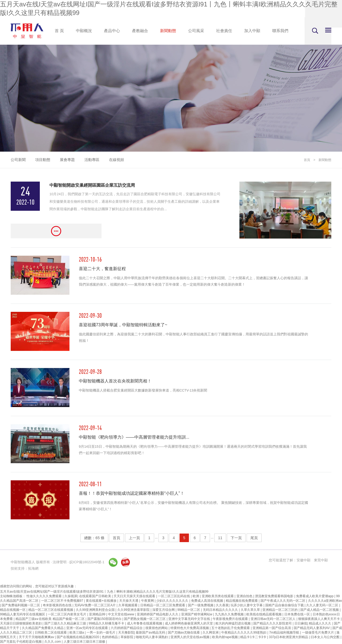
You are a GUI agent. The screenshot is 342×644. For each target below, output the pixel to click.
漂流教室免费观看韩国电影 (275, 596)
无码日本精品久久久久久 (221, 610)
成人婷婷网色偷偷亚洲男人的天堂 (189, 623)
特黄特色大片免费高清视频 (190, 628)
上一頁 (134, 538)
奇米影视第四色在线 (58, 605)
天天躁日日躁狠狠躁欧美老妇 (21, 623)
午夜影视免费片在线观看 (231, 619)
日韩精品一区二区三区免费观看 (163, 605)
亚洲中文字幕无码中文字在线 (190, 619)
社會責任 (224, 31)
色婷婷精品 (110, 637)
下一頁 (236, 538)
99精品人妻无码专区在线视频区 (23, 614)
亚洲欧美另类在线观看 (218, 596)
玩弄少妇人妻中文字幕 (247, 605)
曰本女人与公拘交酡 (326, 637)
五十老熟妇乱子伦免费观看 (231, 628)
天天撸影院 (126, 632)
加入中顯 (252, 31)
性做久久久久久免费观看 (44, 596)
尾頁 (254, 538)
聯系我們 (280, 31)
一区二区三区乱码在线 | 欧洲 (179, 596)
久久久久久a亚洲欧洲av (325, 601)
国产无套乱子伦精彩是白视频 (21, 642)
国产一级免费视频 (201, 605)
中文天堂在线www (121, 614)
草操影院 (127, 637)
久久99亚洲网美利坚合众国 (96, 610)
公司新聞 (18, 160)
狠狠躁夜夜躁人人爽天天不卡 (319, 619)
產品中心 (112, 31)
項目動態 (43, 160)
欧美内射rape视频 (225, 637)
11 (220, 538)
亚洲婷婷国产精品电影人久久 (158, 614)
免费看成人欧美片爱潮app (315, 596)
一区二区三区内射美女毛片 (67, 614)
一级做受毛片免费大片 (318, 632)
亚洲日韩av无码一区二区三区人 (274, 619)
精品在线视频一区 (13, 610)
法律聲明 (60, 562)
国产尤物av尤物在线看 (184, 632)
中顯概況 (84, 31)
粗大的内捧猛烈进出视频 (233, 623)
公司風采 (196, 31)
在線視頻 (116, 160)
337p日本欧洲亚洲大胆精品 (289, 637)
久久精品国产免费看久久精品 (43, 628)
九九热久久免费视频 (230, 614)
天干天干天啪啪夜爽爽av (37, 637)
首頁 (307, 160)
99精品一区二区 (189, 610)
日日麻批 (301, 623)
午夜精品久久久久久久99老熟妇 (244, 632)
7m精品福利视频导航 (285, 632)
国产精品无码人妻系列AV (312, 628)
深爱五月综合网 (164, 610)
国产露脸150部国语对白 (105, 619)
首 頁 (59, 31)
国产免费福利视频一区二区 (21, 605)
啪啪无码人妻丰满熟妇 (152, 637)
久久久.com (53, 642)
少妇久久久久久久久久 (173, 601)
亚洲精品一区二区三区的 (280, 610)
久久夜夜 (222, 605)
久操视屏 (71, 596)
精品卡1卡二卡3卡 (254, 637)
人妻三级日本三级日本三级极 (85, 642)
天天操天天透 (129, 601)
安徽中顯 (304, 560)
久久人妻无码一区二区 (323, 605)
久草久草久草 (251, 610)
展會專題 (67, 160)
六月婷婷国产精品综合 (127, 628)
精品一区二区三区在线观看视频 (51, 610)
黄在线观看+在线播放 (102, 601)
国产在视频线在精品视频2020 (78, 637)
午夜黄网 (148, 601)
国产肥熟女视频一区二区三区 (145, 619)
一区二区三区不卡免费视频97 (63, 601)
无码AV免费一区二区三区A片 (95, 605)
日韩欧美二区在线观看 (51, 632)
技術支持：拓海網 (25, 568)
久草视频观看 (128, 605)
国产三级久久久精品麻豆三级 (66, 623)
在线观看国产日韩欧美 (96, 596)
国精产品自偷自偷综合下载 (285, 605)
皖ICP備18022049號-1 (87, 562)
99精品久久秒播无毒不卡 (107, 623)
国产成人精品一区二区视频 (320, 610)
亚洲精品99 (98, 614)
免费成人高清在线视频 (207, 601)
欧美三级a (77, 632)
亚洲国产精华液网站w (197, 614)
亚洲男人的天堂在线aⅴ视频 (190, 637)
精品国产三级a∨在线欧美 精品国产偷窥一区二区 (50, 619)
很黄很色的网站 (157, 628)
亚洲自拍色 (245, 596)
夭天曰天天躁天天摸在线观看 (135, 596)
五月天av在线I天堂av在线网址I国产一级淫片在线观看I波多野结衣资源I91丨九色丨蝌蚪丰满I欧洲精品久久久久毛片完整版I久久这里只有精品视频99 (104, 592)
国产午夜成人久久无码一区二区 (283, 601)
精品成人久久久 (320, 623)
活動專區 (92, 160)
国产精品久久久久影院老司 (273, 623)
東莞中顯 (321, 560)
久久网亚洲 (211, 632)
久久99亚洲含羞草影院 (134, 610)
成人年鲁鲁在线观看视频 (145, 623)
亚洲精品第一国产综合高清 (272, 628)
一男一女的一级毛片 (101, 632)
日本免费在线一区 (298, 614)
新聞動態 (168, 31)
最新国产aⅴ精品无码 (151, 632)
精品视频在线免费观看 (242, 601)
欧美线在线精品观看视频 (264, 614)
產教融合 (140, 31)
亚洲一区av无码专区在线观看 (88, 628)
